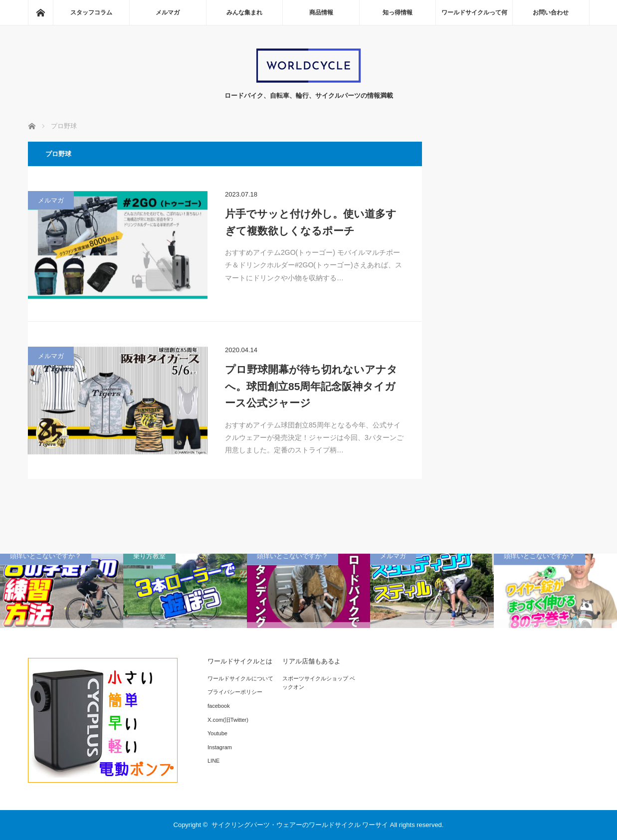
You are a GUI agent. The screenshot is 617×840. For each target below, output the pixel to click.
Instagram (220, 747)
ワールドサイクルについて (240, 678)
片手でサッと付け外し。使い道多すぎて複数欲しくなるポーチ (311, 222)
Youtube (217, 733)
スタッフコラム (91, 12)
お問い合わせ (551, 12)
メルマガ (168, 12)
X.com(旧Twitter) (228, 720)
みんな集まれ (244, 12)
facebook (219, 706)
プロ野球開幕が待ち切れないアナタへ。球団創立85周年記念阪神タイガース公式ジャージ (311, 386)
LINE (213, 761)
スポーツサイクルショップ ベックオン (319, 683)
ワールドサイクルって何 (474, 12)
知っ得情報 (398, 12)
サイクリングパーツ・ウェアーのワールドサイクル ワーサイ (300, 825)
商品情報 (321, 12)
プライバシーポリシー (235, 692)
